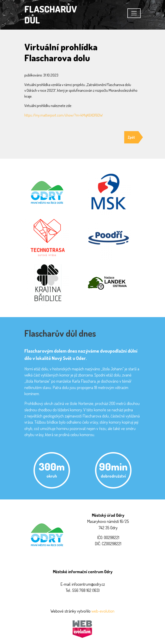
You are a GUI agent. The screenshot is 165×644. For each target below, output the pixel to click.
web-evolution (103, 611)
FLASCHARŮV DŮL (51, 14)
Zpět (131, 137)
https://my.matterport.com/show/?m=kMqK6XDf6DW (64, 115)
